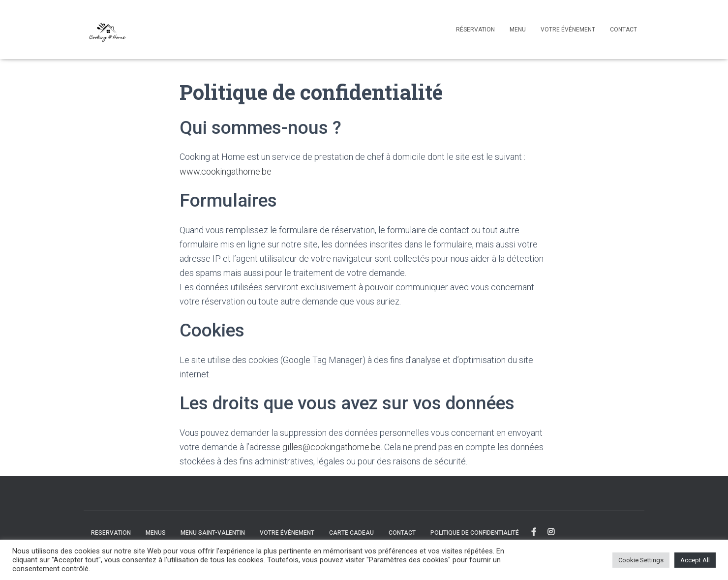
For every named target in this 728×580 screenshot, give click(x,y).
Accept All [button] (695, 560)
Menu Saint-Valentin (213, 533)
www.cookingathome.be (226, 171)
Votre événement (568, 30)
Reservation (111, 533)
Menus (156, 533)
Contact (623, 30)
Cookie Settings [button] (641, 560)
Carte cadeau (351, 533)
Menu (518, 30)
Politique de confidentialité (475, 533)
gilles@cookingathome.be (332, 447)
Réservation (475, 30)
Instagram (552, 532)
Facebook (534, 532)
